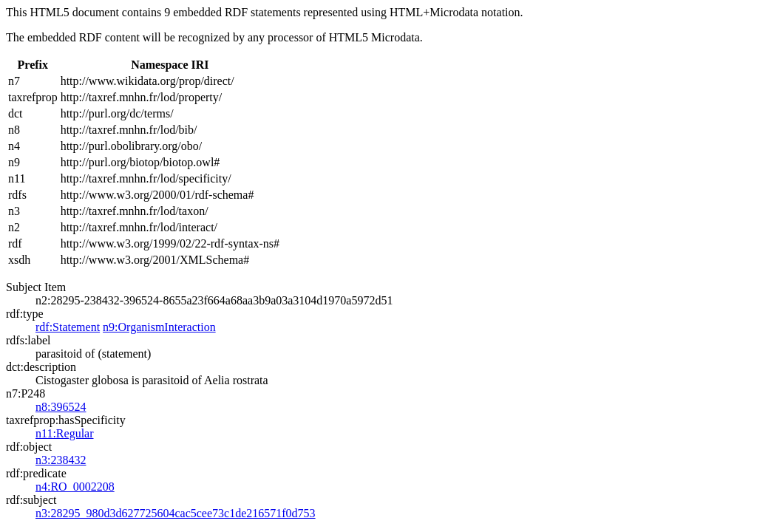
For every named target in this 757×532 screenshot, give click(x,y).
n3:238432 (61, 460)
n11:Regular (65, 433)
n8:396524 (61, 407)
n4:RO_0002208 (75, 487)
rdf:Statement (68, 327)
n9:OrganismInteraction (159, 327)
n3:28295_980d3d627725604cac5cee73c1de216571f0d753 (176, 513)
